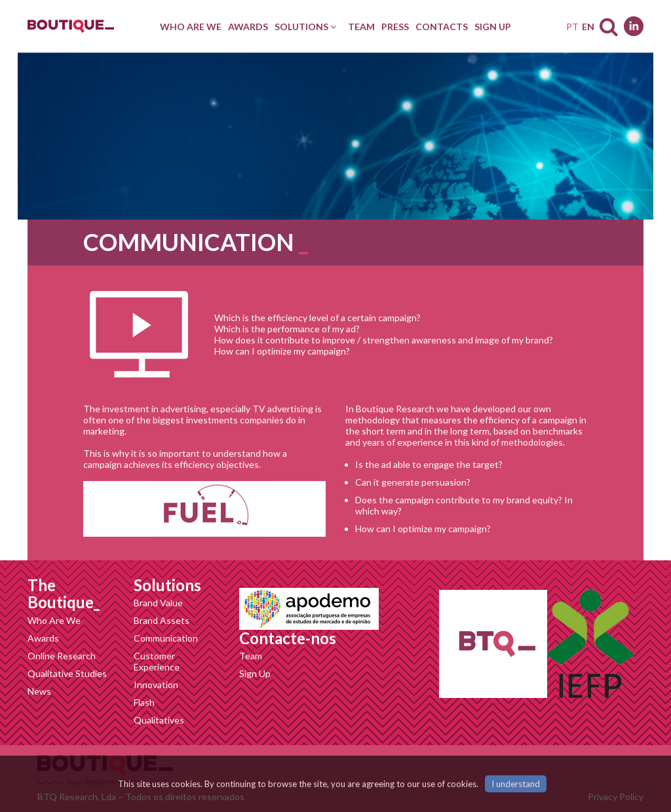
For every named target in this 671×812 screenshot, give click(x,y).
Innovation (156, 685)
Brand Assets (162, 620)
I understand (516, 784)
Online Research (62, 656)
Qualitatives (159, 720)
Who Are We (54, 620)
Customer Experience (157, 661)
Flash (144, 702)
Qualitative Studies (67, 673)
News (39, 691)
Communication (166, 638)
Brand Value (158, 603)
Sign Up (255, 673)
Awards (43, 638)
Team (251, 656)
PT (572, 27)
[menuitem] (191, 27)
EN (588, 27)
